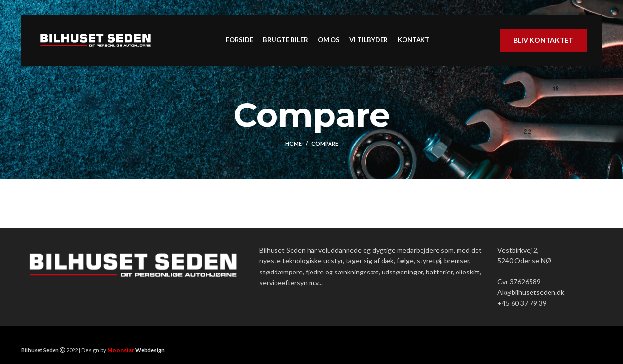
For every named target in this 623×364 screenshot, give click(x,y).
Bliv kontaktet (543, 40)
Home (293, 143)
